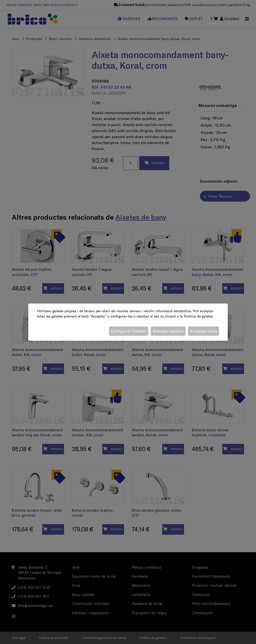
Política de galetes (198, 316)
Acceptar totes (203, 331)
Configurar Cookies (129, 331)
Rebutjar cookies (168, 331)
